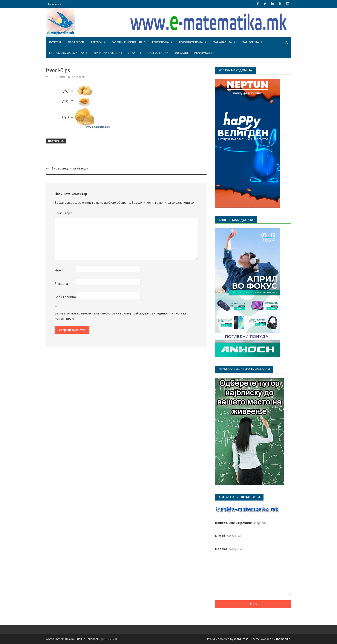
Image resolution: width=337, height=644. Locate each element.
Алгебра (96, 42)
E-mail (228, 535)
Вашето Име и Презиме (241, 522)
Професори (76, 42)
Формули (181, 53)
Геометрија (160, 42)
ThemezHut (283, 639)
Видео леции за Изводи (70, 168)
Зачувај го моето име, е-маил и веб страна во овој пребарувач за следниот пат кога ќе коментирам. (120, 316)
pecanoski (79, 77)
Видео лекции (158, 53)
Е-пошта (62, 283)
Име (59, 270)
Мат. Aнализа (222, 42)
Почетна (55, 42)
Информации (204, 53)
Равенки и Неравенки (127, 42)
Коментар (63, 213)
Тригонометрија (191, 42)
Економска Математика (67, 53)
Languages (54, 4)
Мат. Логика (250, 42)
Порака (229, 548)
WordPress (241, 639)
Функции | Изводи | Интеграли (116, 53)
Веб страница (65, 297)
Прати (253, 604)
